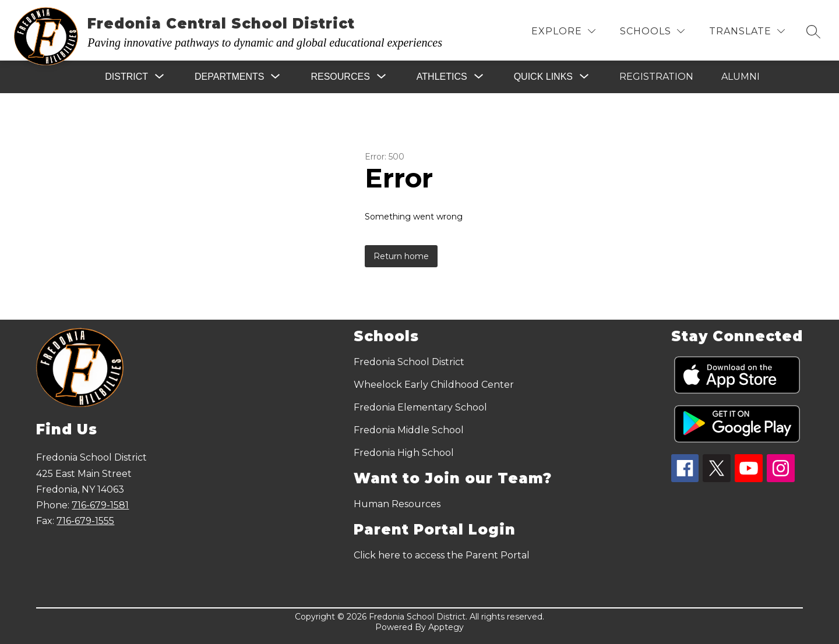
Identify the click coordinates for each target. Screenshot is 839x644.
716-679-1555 (85, 521)
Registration (656, 77)
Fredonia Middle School (409, 430)
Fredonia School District (409, 362)
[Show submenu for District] (126, 77)
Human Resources (397, 504)
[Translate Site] (747, 31)
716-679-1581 (100, 505)
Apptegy (446, 627)
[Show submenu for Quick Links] (543, 77)
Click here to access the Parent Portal (442, 555)
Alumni (741, 77)
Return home (401, 256)
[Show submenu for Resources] (340, 77)
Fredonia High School (404, 453)
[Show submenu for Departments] (229, 77)
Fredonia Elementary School (420, 407)
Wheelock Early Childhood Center (434, 385)
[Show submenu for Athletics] (442, 77)
